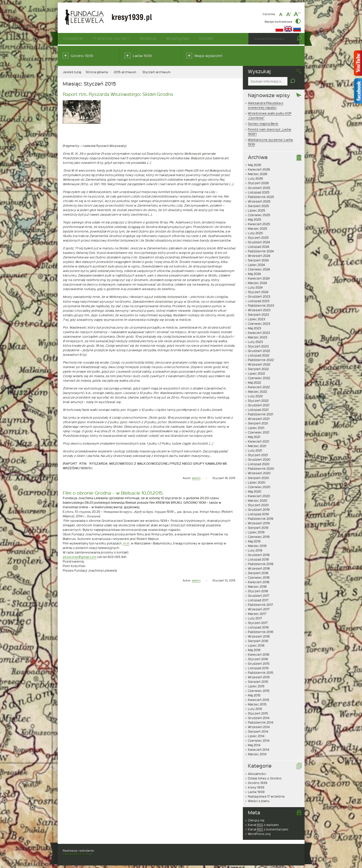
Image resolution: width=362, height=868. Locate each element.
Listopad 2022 (259, 355)
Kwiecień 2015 (259, 700)
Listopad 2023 (259, 301)
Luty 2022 (255, 396)
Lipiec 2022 (256, 373)
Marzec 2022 (257, 391)
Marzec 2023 (258, 337)
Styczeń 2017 (258, 623)
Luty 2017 (255, 618)
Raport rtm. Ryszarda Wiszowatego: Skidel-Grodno (118, 94)
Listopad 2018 (258, 559)
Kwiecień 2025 (259, 224)
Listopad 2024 (259, 247)
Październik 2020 (261, 468)
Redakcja (148, 38)
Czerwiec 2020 (259, 487)
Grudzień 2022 (259, 351)
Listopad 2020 (259, 464)
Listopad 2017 (258, 600)
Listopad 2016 (258, 627)
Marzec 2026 (258, 174)
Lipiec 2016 (256, 645)
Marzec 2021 (257, 446)
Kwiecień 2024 (259, 278)
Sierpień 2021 (258, 423)
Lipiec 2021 (256, 428)
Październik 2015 (261, 673)
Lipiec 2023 (257, 319)
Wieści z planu (259, 801)
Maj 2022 (254, 382)
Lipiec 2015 (256, 686)
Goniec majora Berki (263, 124)
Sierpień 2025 (258, 206)
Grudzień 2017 (259, 596)
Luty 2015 (255, 709)
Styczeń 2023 (258, 346)
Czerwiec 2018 (259, 577)
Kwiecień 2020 (259, 496)
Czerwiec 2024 (259, 269)
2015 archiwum (125, 72)
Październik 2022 (261, 360)
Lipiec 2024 (256, 265)
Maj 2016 (254, 650)
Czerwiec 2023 (259, 324)
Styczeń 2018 (258, 591)
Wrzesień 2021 (259, 419)
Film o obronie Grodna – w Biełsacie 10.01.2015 (113, 493)
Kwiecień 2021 (258, 441)
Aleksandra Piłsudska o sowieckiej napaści (266, 105)
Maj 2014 (254, 745)
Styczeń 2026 (258, 183)
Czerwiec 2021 (259, 432)
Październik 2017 (260, 605)
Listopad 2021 (258, 410)
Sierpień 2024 (258, 260)
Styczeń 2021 (258, 455)
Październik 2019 (261, 519)
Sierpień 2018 (258, 573)
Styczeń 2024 (258, 292)
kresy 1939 (256, 787)
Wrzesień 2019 (259, 523)
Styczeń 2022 (258, 401)
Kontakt (206, 38)
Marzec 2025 (258, 228)
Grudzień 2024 (259, 242)
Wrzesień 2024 (259, 256)
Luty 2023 (255, 342)
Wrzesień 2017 (259, 609)
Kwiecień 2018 (259, 582)
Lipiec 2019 (256, 532)
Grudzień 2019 (259, 509)
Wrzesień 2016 (259, 636)
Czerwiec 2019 (259, 537)
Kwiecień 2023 (259, 333)
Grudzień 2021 (259, 405)
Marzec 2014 (257, 754)
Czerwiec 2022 (259, 378)
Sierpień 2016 (258, 641)
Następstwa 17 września (266, 796)
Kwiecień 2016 (259, 654)
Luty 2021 (255, 450)
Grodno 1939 (82, 56)
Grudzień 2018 (259, 555)
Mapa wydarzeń (208, 56)
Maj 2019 (254, 541)
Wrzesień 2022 (259, 364)
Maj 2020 (255, 491)
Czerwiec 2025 (259, 215)
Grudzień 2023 (259, 296)
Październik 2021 (260, 414)
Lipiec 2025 (257, 210)
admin (196, 478)
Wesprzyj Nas (178, 38)
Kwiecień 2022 (259, 387)
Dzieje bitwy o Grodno (265, 778)
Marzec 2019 (257, 546)
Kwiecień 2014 (259, 749)
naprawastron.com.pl (77, 854)
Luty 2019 (255, 550)
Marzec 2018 (257, 586)
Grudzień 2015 (259, 663)
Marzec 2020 (258, 500)
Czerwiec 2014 (259, 740)
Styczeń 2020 (258, 505)
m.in (126, 543)
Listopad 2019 (258, 514)
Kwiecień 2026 (259, 169)
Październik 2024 (261, 251)
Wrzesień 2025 (259, 201)
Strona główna (97, 72)
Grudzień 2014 (259, 718)
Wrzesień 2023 (259, 310)
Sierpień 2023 (258, 314)
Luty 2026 (255, 178)
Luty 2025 (255, 233)
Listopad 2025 (259, 192)
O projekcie (73, 38)
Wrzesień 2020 (259, 473)
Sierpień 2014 (258, 731)
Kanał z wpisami (263, 825)
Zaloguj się (256, 820)
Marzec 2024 (257, 283)
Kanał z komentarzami (268, 829)
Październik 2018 (261, 564)
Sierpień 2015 (258, 682)
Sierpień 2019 (258, 528)
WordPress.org (259, 834)
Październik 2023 (261, 305)
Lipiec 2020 (257, 482)
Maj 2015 (254, 695)
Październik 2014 (261, 722)
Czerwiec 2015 (259, 691)
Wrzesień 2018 (259, 568)
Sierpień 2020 (258, 478)
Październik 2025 (261, 197)
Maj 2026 (255, 165)
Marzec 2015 (257, 704)
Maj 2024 (254, 274)
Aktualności (257, 774)
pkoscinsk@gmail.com (80, 557)
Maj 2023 (255, 328)
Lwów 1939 (142, 56)
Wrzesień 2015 (259, 677)
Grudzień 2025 (259, 188)
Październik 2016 (261, 632)
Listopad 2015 (258, 668)
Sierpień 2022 (258, 369)
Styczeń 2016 (258, 659)
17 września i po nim (110, 38)
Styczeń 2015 (258, 713)
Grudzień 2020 (259, 459)
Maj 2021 (254, 437)
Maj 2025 (255, 219)
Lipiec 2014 (256, 736)
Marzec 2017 (257, 614)
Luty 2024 (255, 287)
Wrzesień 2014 (259, 727)
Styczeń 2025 (258, 238)
